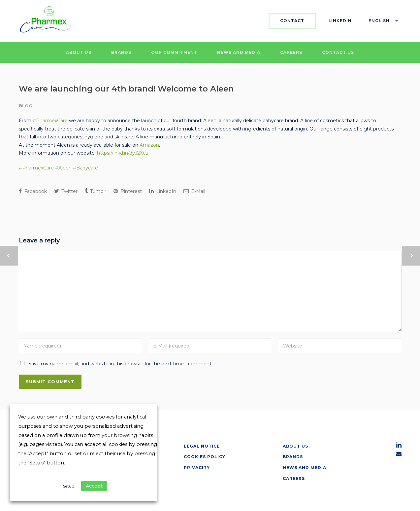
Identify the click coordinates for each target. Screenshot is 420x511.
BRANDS (121, 52)
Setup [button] (69, 486)
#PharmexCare (50, 121)
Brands (293, 457)
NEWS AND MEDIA (239, 52)
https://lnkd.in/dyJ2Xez (123, 153)
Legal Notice (202, 446)
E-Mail (194, 191)
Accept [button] (94, 486)
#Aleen (63, 168)
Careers (294, 478)
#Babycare (85, 168)
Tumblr (96, 191)
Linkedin (340, 21)
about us (295, 446)
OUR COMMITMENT (174, 52)
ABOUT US (79, 52)
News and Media (305, 468)
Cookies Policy (205, 457)
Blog (26, 106)
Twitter (66, 191)
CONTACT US (338, 52)
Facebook (33, 191)
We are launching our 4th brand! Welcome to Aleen (126, 89)
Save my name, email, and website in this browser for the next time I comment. (120, 364)
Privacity (197, 468)
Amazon (149, 145)
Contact (292, 21)
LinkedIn (163, 191)
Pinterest (128, 191)
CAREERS (291, 52)
